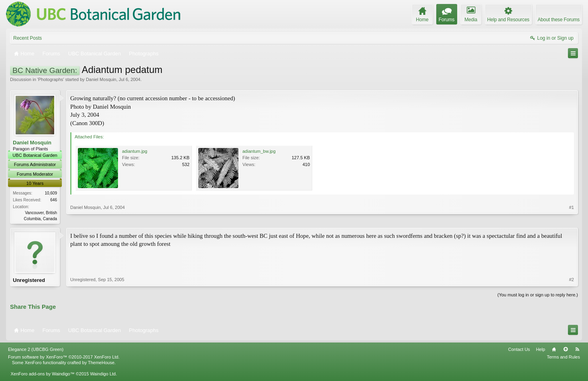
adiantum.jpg (135, 151)
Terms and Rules (563, 359)
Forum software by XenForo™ (64, 359)
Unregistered (29, 281)
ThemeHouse (101, 364)
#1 (572, 217)
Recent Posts (27, 38)
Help (540, 351)
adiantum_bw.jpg (259, 151)
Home (554, 351)
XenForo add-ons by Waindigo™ (42, 375)
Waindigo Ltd (103, 375)
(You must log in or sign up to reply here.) (538, 296)
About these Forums (559, 20)
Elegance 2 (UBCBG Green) (36, 351)
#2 (572, 281)
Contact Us (519, 351)
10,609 (51, 193)
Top (566, 351)
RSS (577, 351)
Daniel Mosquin (101, 79)
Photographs (51, 79)
